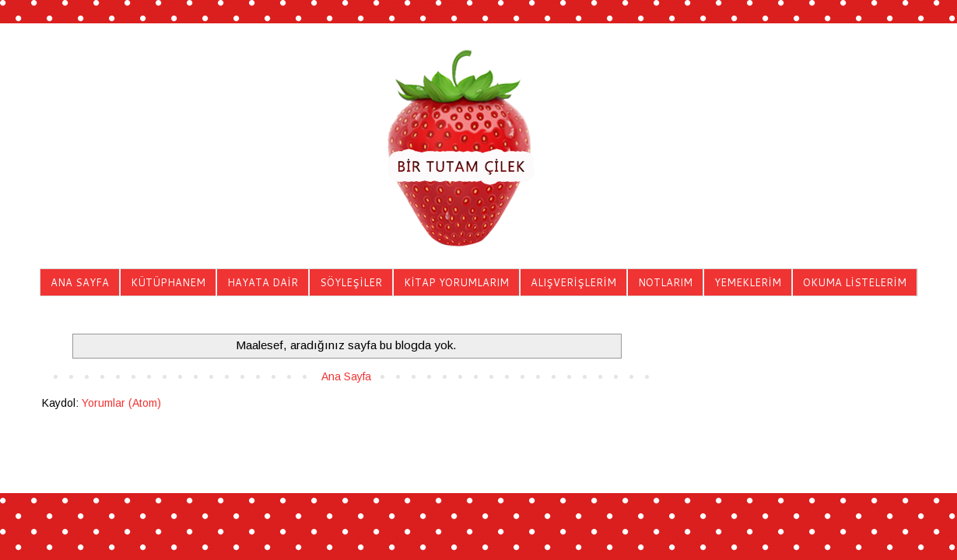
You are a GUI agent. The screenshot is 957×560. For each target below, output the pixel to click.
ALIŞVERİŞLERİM (573, 282)
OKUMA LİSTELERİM (855, 282)
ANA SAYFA (80, 282)
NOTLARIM (665, 282)
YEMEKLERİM (748, 282)
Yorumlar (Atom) (121, 403)
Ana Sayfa (346, 376)
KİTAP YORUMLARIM (456, 282)
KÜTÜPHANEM (168, 282)
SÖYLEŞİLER (351, 282)
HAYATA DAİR (263, 282)
